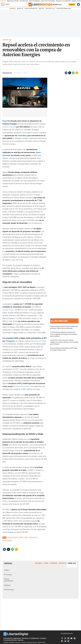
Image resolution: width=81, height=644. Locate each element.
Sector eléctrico (33, 536)
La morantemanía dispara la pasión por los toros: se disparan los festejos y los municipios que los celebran (64, 334)
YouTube (72, 637)
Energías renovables (13, 536)
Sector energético (7, 539)
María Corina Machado (34, 1)
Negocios (41, 8)
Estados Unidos (9, 309)
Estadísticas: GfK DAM (20, 642)
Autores (21, 639)
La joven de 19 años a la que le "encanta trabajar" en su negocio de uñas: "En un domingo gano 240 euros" (64, 342)
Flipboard (62, 640)
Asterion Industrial (10, 127)
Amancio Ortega (40, 340)
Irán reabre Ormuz (24, 1)
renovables (22, 135)
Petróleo (21, 536)
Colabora (72, 5)
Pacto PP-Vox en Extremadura (48, 1)
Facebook (62, 637)
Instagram (69, 637)
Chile (27, 309)
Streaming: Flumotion (32, 642)
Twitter (65, 637)
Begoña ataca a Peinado (13, 1)
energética (37, 132)
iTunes (69, 640)
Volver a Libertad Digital (56, 4)
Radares (7, 584)
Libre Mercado (7, 40)
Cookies (43, 637)
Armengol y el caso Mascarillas (63, 1)
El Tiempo (8, 574)
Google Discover (75, 637)
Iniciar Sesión (79, 4)
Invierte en (20, 8)
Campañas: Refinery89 (9, 642)
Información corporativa (12, 637)
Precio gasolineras (9, 579)
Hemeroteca (9, 589)
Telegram (65, 640)
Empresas (13, 8)
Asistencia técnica (10, 639)
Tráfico (7, 569)
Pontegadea (10, 340)
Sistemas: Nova (42, 642)
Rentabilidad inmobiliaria (64, 8)
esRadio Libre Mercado (31, 8)
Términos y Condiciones (30, 637)
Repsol (5, 121)
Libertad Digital (32, 633)
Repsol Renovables (23, 385)
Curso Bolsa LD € (50, 8)
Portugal (33, 312)
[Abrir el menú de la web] (14, 4)
